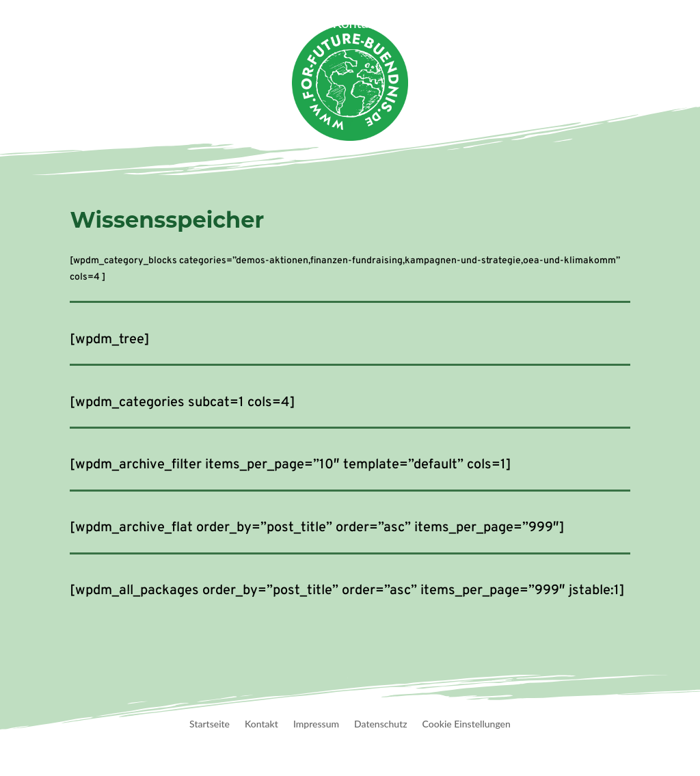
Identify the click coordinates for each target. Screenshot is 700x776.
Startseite (98, 24)
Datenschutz (381, 724)
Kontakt (357, 24)
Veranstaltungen (192, 24)
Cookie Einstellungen (467, 724)
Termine (294, 24)
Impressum (316, 724)
